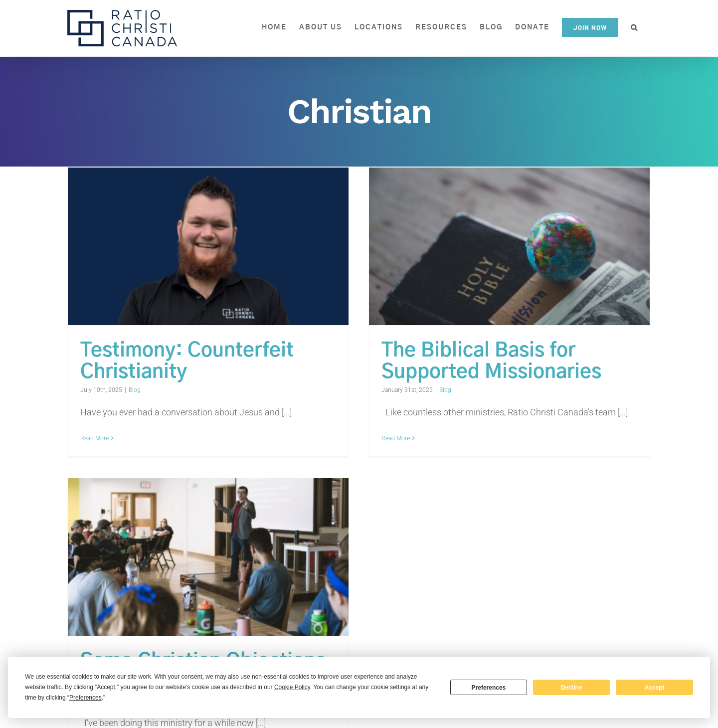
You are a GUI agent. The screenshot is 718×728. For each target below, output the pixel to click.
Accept (655, 688)
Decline (572, 688)
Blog (135, 390)
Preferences (489, 688)
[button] (634, 27)
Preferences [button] (86, 698)
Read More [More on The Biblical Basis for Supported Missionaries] (389, 438)
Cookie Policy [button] (292, 687)
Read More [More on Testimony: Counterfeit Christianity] (94, 438)
